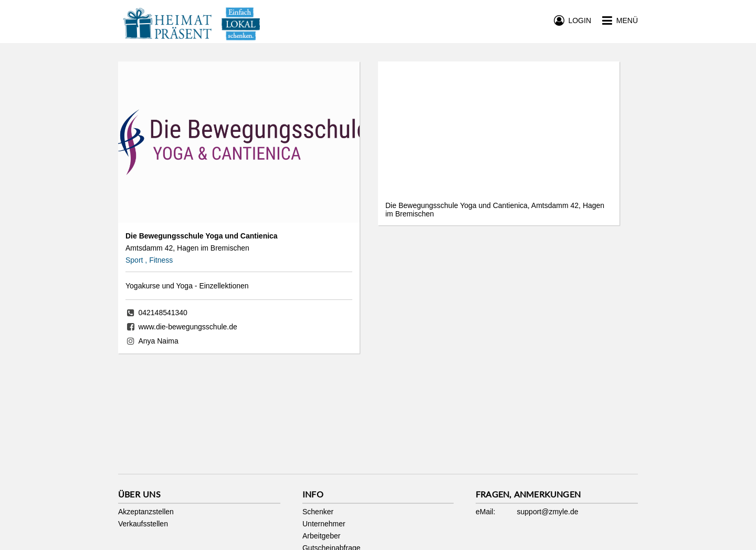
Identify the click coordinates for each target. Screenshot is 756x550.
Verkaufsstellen (143, 524)
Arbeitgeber (321, 536)
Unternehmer (324, 524)
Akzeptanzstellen (146, 512)
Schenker (318, 512)
